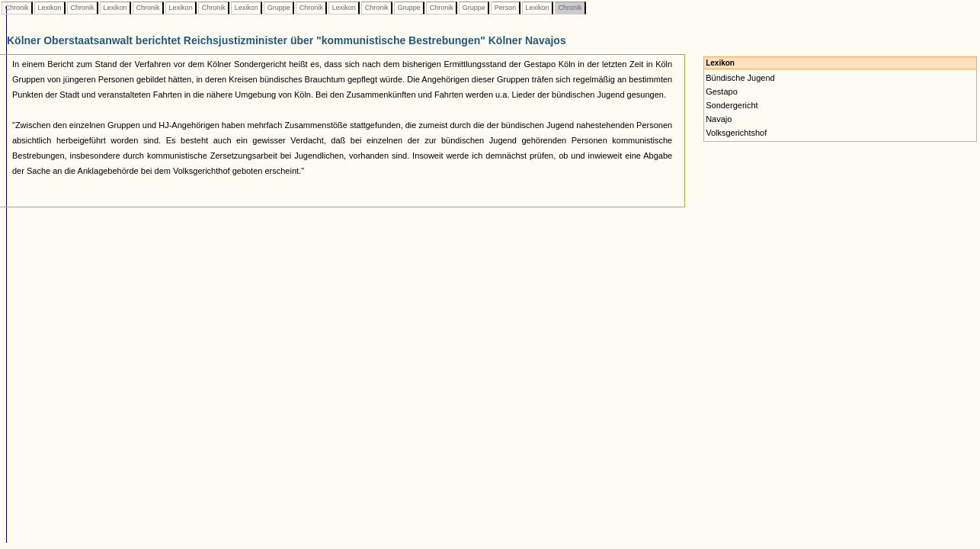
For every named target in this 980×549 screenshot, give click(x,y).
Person (505, 8)
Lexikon (50, 8)
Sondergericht (732, 105)
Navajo (719, 119)
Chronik (17, 8)
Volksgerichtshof (736, 133)
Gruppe (279, 8)
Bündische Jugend (740, 78)
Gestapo (722, 91)
